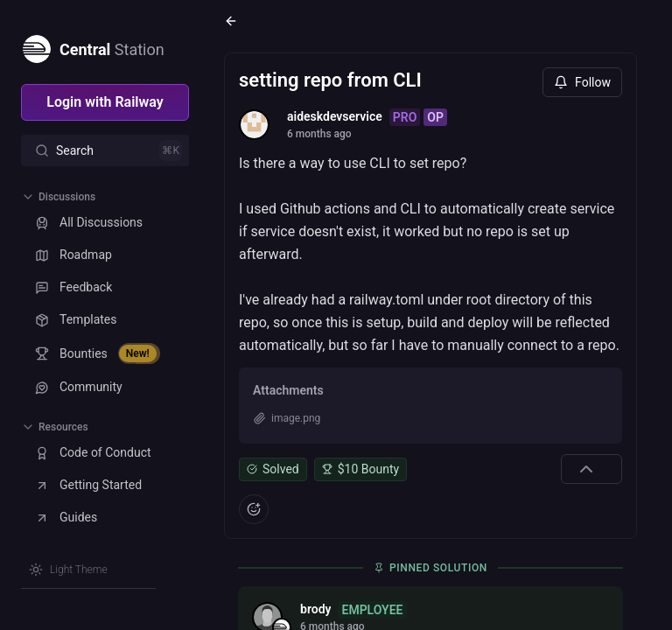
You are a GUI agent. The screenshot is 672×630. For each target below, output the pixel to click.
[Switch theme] (68, 570)
